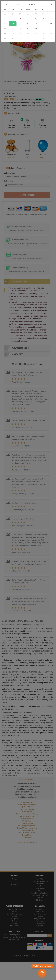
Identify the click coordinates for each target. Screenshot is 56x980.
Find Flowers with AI (42, 966)
